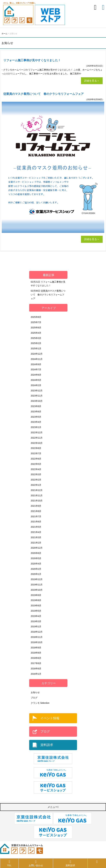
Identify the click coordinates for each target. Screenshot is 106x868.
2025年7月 (36, 322)
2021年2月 (36, 543)
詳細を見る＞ (92, 81)
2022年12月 (37, 432)
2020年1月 (36, 574)
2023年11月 (37, 396)
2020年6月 (36, 553)
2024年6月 (36, 375)
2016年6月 (36, 669)
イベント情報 (50, 718)
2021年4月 (36, 532)
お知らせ (35, 692)
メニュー (53, 807)
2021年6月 (36, 522)
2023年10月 (37, 401)
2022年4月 (36, 469)
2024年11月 (37, 359)
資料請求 (47, 745)
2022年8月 (36, 448)
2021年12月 (37, 490)
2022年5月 (36, 464)
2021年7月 (36, 516)
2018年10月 (37, 642)
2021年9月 (36, 506)
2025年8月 (36, 317)
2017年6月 (36, 663)
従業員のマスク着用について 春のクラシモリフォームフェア (48, 295)
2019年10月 (37, 590)
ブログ (34, 698)
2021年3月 (36, 537)
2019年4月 (36, 616)
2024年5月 (36, 380)
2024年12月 (37, 354)
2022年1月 (36, 485)
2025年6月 (36, 328)
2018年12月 (37, 632)
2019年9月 (36, 595)
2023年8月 (36, 406)
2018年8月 (36, 653)
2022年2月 (36, 480)
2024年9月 (36, 364)
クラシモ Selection (40, 703)
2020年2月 (36, 569)
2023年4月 (36, 422)
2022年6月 (36, 459)
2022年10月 (37, 443)
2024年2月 (36, 385)
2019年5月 (36, 611)
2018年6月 (36, 658)
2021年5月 (36, 527)
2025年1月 (36, 349)
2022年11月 (37, 438)
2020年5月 (36, 558)
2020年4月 (36, 564)
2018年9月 (36, 648)
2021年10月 (37, 501)
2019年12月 (37, 579)
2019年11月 (37, 585)
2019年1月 (36, 626)
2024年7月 (36, 369)
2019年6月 (36, 606)
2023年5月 (36, 417)
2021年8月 (36, 511)
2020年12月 (37, 548)
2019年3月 (36, 621)
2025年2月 (36, 343)
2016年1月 (36, 674)
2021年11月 (37, 495)
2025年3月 (36, 338)
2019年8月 (36, 600)
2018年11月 (37, 637)
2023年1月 (36, 427)
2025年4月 (36, 333)
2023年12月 (37, 391)
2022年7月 (36, 453)
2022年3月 (36, 474)
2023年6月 (36, 412)
